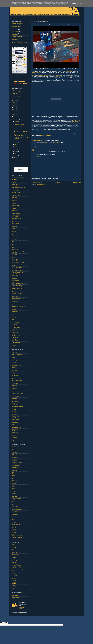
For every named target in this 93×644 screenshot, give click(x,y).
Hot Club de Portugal (16, 402)
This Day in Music (16, 326)
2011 (15, 115)
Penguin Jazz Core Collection (18, 285)
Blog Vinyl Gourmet (16, 361)
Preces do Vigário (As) (17, 428)
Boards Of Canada (16, 553)
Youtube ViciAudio (16, 95)
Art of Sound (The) (16, 191)
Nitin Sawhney (15, 579)
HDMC (13, 477)
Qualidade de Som (16, 38)
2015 (15, 108)
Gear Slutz (14, 238)
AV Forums (14, 207)
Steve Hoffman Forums (17, 321)
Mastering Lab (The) (16, 259)
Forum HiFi (14, 388)
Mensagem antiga (77, 182)
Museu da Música (16, 416)
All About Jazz (15, 181)
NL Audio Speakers (16, 505)
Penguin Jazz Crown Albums (18, 287)
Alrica (13, 449)
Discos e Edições (56, 143)
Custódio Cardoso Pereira (17, 467)
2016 (15, 106)
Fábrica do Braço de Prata (17, 393)
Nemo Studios (15, 276)
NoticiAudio (14, 35)
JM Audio (14, 490)
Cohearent (14, 225)
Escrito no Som (15, 384)
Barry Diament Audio (16, 214)
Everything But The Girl (17, 566)
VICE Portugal (15, 439)
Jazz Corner (14, 253)
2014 (15, 109)
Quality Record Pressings (17, 293)
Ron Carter (53, 75)
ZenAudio (14, 539)
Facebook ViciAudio (16, 97)
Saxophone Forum (16, 305)
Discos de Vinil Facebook (17, 379)
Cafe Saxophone (15, 220)
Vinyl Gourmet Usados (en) (18, 536)
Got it (81, 4)
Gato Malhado (15, 395)
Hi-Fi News (14, 243)
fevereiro (16, 153)
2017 (15, 104)
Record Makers (15, 297)
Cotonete (14, 367)
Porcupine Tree (15, 582)
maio (16, 148)
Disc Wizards (15, 227)
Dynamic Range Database (17, 235)
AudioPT (14, 358)
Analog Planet (15, 184)
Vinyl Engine (15, 339)
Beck (13, 549)
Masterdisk (14, 258)
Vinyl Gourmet (15, 90)
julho (16, 144)
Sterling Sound (15, 318)
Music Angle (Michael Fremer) (18, 267)
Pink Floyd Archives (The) (17, 289)
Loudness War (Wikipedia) (17, 256)
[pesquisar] (21, 170)
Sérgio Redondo (39, 150)
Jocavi (13, 492)
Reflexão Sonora (15, 40)
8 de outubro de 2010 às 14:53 (51, 150)
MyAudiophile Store (16, 503)
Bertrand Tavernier (35, 73)
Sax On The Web (15, 303)
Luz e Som (14, 495)
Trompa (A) (14, 437)
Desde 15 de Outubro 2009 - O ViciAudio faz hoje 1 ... (21, 132)
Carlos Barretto (15, 554)
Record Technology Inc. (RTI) (18, 298)
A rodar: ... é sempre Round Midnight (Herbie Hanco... (20, 135)
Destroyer (14, 562)
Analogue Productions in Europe (19, 187)
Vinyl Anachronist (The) (17, 336)
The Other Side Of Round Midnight (73, 123)
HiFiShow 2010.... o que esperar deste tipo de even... (21, 124)
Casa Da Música (15, 364)
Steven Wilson (15, 587)
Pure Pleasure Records (17, 290)
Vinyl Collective (15, 337)
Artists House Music (16, 192)
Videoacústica (15, 531)
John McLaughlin (40, 75)
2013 (15, 111)
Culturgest (14, 369)
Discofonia (14, 374)
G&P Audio (14, 476)
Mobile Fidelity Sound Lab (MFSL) (19, 262)
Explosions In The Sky (16, 567)
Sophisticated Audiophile (17, 310)
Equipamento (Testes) (16, 27)
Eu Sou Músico (15, 387)
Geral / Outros (15, 31)
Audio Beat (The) (15, 196)
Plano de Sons (15, 511)
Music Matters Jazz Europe (18, 271)
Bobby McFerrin (76, 120)
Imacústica (14, 482)
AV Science (14, 210)
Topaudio (14, 519)
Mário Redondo (15, 596)
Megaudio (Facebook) (16, 498)
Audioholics (14, 204)
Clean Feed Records (16, 466)
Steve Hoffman (15, 319)
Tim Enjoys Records (16, 328)
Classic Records (15, 223)
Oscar (71, 77)
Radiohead (14, 584)
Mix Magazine (15, 261)
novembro (17, 120)
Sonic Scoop (15, 308)
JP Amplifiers (15, 493)
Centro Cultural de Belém (17, 366)
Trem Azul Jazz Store (16, 521)
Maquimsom (14, 497)
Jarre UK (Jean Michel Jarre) (18, 251)
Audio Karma (15, 201)
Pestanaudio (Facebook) (17, 510)
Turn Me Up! (15, 329)
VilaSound (14, 532)
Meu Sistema (15, 33)
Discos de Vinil (15, 375)
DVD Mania (14, 371)
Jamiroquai (14, 571)
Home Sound (15, 480)
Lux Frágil (14, 410)
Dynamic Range (15, 233)
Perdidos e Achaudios (16, 36)
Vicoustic (14, 529)
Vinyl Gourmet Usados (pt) (17, 537)
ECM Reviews (15, 236)
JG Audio (14, 489)
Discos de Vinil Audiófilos (17, 377)
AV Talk (14, 212)
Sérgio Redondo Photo (17, 597)
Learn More (75, 4)
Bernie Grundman (16, 215)
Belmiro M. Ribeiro (16, 459)
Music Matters (15, 269)
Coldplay (14, 558)
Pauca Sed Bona (15, 508)
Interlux (13, 485)
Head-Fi (14, 241)
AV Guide (14, 209)
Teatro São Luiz (15, 436)
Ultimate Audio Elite (16, 524)
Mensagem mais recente (36, 182)
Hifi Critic (14, 245)
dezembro (17, 118)
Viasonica (14, 528)
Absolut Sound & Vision (17, 446)
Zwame (13, 441)
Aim (13, 545)
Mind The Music (15, 500)
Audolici (14, 456)
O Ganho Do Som (16, 506)
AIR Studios (14, 179)
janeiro (16, 155)
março (16, 152)
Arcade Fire (14, 548)
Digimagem (14, 471)
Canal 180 (14, 362)
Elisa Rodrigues (15, 564)
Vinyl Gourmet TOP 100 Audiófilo (19, 43)
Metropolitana (15, 415)
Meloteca (14, 411)
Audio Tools (14, 202)
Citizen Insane (15, 222)
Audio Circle (14, 197)
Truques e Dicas (15, 41)
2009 (15, 157)
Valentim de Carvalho (16, 526)
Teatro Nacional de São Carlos (18, 434)
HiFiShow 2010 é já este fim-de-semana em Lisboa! (21, 127)
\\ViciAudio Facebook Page (17, 23)
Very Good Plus (15, 332)
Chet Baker (70, 120)
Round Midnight (69, 71)
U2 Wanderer (15, 331)
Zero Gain (14, 345)
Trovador (14, 523)
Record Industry (15, 295)
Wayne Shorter (47, 75)
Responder (37, 156)
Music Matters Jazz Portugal (18, 272)
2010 (15, 116)
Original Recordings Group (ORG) (19, 282)
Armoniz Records (16, 451)
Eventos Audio (15, 30)
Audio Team (14, 454)
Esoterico (14, 474)
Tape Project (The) (16, 323)
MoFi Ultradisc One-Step (17, 264)
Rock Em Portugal (16, 431)
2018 (15, 102)
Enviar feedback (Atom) (41, 185)
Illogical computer (16, 249)
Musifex (14, 502)
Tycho (13, 588)
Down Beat (14, 231)
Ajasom (14, 448)
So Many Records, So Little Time (19, 306)
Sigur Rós (14, 585)
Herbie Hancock (62, 74)
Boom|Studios (15, 461)
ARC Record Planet (16, 189)
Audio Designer (15, 453)
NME (13, 277)
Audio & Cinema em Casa (17, 354)
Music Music (14, 274)
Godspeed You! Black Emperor (18, 569)
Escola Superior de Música (17, 382)
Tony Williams (59, 75)
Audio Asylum (15, 194)
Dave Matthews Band (16, 559)
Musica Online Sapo (16, 419)
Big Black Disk (15, 217)
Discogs (14, 228)
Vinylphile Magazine (16, 342)
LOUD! (13, 408)
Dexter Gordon (56, 74)
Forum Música (15, 390)
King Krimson (15, 575)
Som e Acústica (15, 515)
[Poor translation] (5, 623)
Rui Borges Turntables (17, 513)
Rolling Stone (15, 300)
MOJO (13, 266)
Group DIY (14, 240)
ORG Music (14, 279)
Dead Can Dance (16, 561)
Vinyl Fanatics (15, 341)
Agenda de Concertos (16, 351)
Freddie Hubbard (69, 74)
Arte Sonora (14, 353)
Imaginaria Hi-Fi (15, 484)
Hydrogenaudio (15, 248)
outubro (16, 122)
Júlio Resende (15, 574)
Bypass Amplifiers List (16, 218)
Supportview (14, 518)
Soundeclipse (15, 516)
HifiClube (14, 400)
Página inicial (57, 182)
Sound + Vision (15, 433)
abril (16, 150)
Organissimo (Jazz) (16, 280)
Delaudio (14, 469)
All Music (14, 183)
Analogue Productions (16, 186)
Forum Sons (14, 392)
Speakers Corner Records (17, 313)
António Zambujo (15, 546)
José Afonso (14, 572)
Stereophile (14, 316)
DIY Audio (14, 230)
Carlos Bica (14, 556)
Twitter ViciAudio (15, 93)
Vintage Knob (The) (16, 334)
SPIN (13, 315)
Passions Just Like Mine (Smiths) (19, 284)
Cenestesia (14, 464)
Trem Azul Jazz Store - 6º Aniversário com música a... (20, 129)
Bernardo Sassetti (16, 551)
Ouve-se (14, 424)
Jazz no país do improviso (17, 406)
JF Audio (14, 487)
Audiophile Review (16, 205)
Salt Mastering (15, 302)
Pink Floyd (14, 580)
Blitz (13, 359)
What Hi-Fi (14, 344)
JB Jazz (34, 133)
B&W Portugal (15, 458)
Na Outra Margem (16, 423)
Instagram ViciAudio (16, 92)
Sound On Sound (16, 311)
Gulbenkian (14, 398)
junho (16, 146)
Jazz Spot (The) (15, 405)
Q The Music (15, 292)
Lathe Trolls (14, 254)
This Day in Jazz (15, 324)
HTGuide (14, 246)
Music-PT (14, 418)
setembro (17, 141)
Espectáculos (15, 28)
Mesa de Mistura (15, 413)
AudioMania (14, 356)
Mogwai (14, 577)
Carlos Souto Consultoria (17, 462)
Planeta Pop (14, 426)
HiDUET (14, 479)
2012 (15, 113)
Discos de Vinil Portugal (17, 380)
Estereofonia (15, 385)
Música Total (15, 421)
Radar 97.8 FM (15, 429)
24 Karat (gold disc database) (18, 178)
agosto (16, 143)
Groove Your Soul (16, 397)
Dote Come (14, 594)
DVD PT (14, 372)
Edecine (14, 472)
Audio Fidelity (15, 199)
